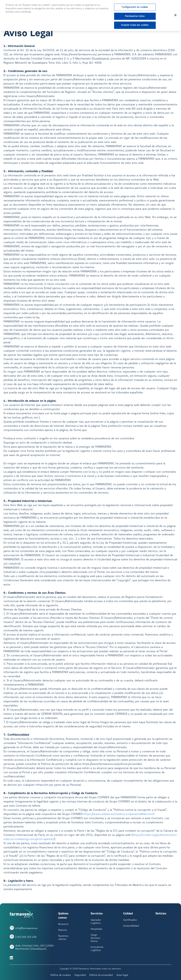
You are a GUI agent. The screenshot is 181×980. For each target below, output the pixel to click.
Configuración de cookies (135, 8)
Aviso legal (122, 975)
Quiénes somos (63, 916)
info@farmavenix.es (26, 929)
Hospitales (96, 929)
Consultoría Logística (97, 949)
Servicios (97, 914)
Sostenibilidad (131, 926)
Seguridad (80, 975)
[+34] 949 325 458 (26, 937)
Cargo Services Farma (95, 938)
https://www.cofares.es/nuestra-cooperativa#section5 (119, 814)
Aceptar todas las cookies (135, 25)
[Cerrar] (175, 16)
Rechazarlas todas (135, 16)
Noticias (161, 914)
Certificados (130, 920)
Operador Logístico (96, 922)
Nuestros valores (63, 938)
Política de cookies (61, 975)
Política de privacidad (101, 975)
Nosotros (63, 924)
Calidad (128, 914)
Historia (62, 930)
